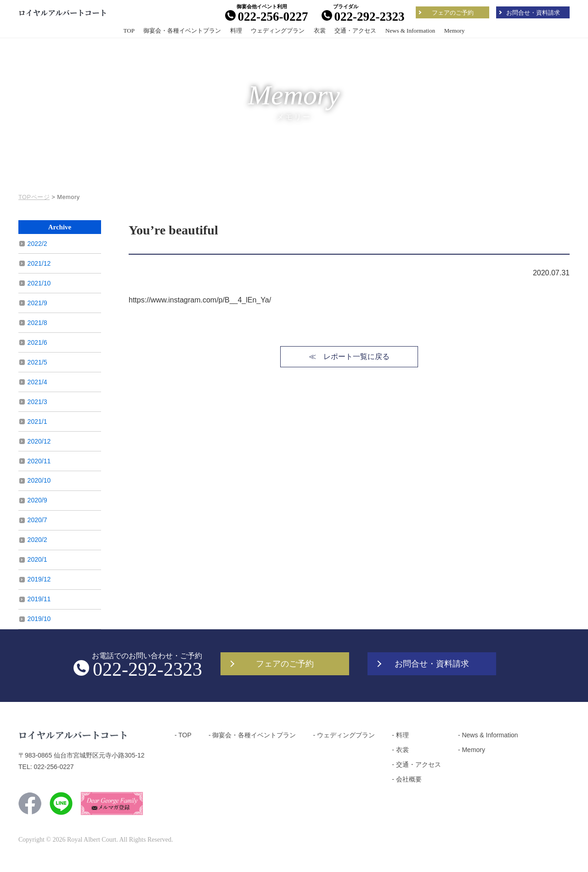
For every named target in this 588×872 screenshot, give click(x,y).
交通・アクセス (355, 31)
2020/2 (37, 540)
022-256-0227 (267, 16)
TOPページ (34, 197)
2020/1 (37, 559)
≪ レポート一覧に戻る (349, 356)
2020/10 (39, 480)
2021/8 (37, 323)
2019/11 (39, 599)
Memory (455, 31)
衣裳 (320, 31)
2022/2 (37, 244)
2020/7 (37, 520)
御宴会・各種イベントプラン (182, 31)
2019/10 (39, 619)
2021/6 (37, 342)
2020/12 (39, 441)
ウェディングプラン (278, 31)
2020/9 (37, 500)
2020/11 (39, 461)
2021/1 (37, 422)
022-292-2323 (363, 16)
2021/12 (39, 263)
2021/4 (37, 382)
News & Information (410, 31)
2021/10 (39, 283)
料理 (236, 31)
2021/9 (37, 303)
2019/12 (39, 579)
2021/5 (37, 362)
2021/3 (37, 402)
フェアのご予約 (453, 13)
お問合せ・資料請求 (533, 13)
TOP (129, 31)
